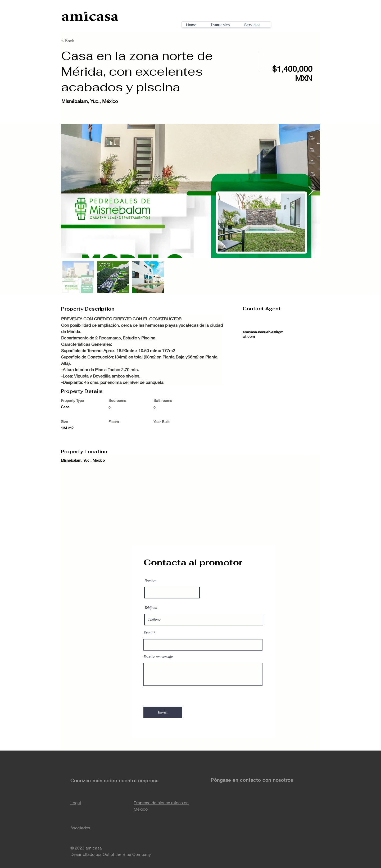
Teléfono (151, 608)
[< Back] (80, 41)
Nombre (150, 581)
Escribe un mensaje (158, 657)
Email (148, 633)
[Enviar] (163, 712)
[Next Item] (311, 191)
